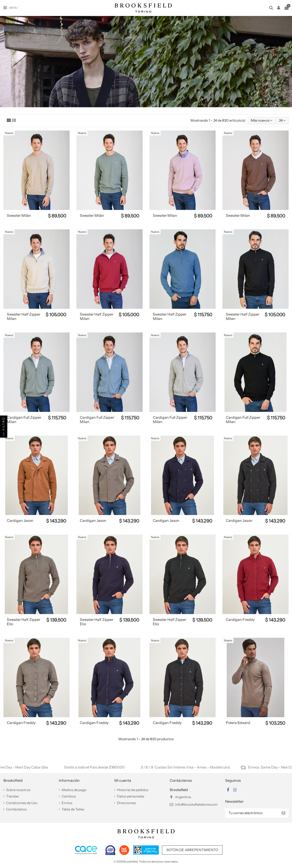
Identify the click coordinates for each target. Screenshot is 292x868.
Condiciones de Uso (22, 803)
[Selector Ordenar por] (262, 121)
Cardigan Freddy (240, 620)
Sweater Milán (19, 215)
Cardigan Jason (20, 520)
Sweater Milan (165, 215)
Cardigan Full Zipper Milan (24, 420)
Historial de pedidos (133, 790)
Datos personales (131, 796)
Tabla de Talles (73, 809)
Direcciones (126, 803)
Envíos (67, 803)
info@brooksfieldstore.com (196, 804)
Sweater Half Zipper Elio (24, 622)
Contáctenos (16, 809)
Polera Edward (238, 723)
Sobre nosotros (18, 790)
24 (282, 120)
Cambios (69, 796)
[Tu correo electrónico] (252, 813)
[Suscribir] (283, 813)
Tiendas (12, 796)
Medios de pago (74, 790)
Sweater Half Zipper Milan (24, 316)
